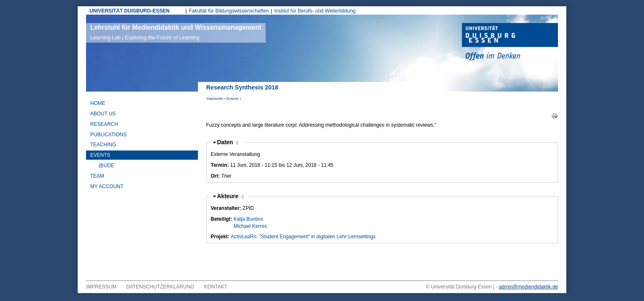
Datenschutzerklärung (160, 287)
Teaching (103, 145)
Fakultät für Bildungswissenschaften (229, 11)
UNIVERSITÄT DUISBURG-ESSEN (129, 11)
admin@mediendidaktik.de (528, 287)
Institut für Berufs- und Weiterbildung (315, 11)
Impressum (101, 287)
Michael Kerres (250, 226)
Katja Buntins (248, 219)
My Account (107, 186)
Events (233, 98)
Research (104, 124)
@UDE (106, 166)
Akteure (231, 196)
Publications (108, 135)
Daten (228, 142)
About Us (103, 114)
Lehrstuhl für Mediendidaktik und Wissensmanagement (176, 32)
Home (98, 103)
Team (97, 176)
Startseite (215, 98)
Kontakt (216, 287)
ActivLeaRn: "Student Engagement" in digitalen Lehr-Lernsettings (303, 237)
